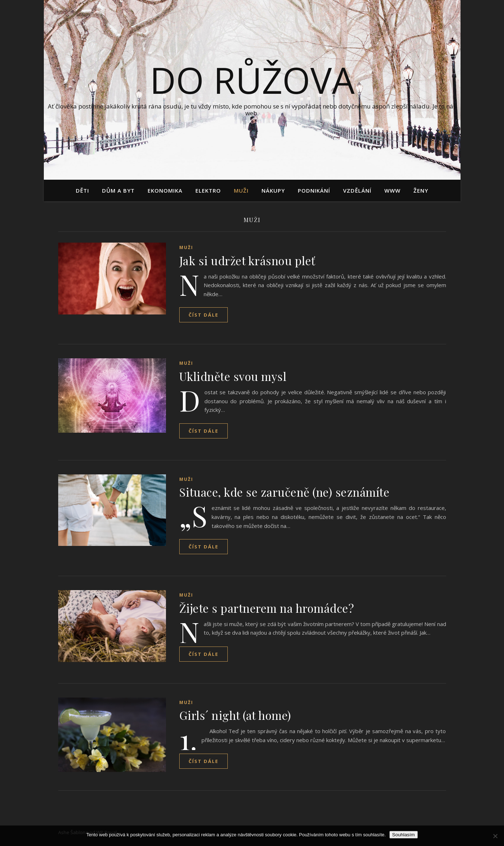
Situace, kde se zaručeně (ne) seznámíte (285, 492)
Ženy (421, 190)
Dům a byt (118, 190)
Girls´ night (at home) (235, 715)
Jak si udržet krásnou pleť (247, 260)
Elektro (208, 190)
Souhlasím (404, 835)
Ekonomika (165, 190)
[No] (495, 836)
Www (392, 190)
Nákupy (273, 190)
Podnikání (314, 190)
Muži (241, 190)
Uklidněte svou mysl (233, 376)
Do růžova (252, 80)
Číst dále (204, 315)
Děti (82, 190)
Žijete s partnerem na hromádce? (267, 608)
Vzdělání (357, 190)
